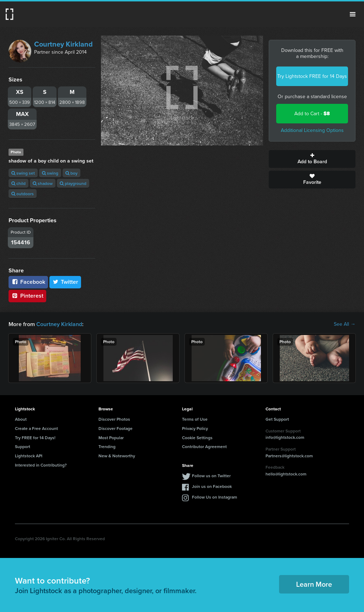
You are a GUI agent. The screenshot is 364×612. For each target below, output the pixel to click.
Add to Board (312, 159)
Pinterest (27, 296)
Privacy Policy (195, 428)
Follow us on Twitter (211, 476)
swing (50, 173)
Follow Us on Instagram (215, 497)
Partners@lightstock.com (289, 456)
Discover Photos (114, 419)
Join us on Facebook (212, 486)
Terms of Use (195, 419)
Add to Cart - (312, 114)
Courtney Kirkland (63, 44)
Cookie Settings (197, 438)
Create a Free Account (36, 428)
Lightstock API (29, 456)
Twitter (65, 282)
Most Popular (111, 438)
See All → (345, 324)
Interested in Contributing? (41, 465)
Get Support (277, 419)
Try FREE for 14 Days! (35, 438)
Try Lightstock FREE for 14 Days (312, 76)
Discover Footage (116, 428)
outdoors (23, 194)
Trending (107, 446)
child (18, 183)
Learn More (314, 584)
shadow (43, 183)
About (21, 419)
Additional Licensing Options (312, 130)
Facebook (28, 282)
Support (23, 446)
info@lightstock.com (285, 437)
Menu (353, 14)
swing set (23, 173)
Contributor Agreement (204, 446)
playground (73, 183)
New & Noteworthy (117, 456)
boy (71, 173)
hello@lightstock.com (286, 474)
